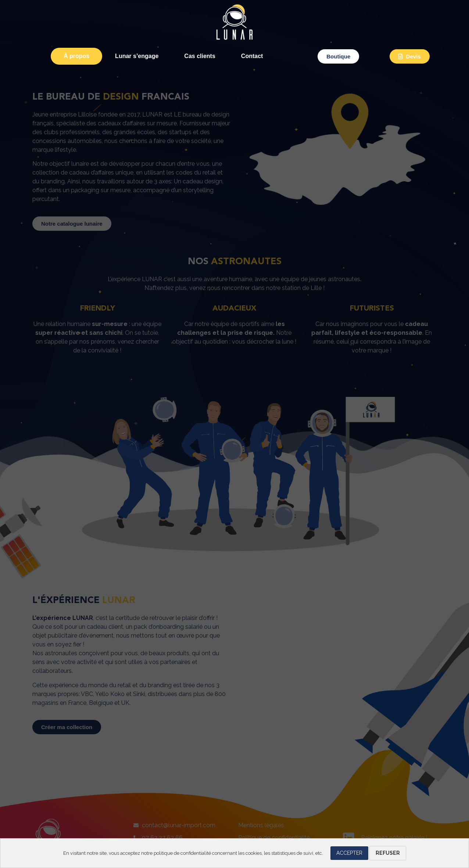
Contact (252, 56)
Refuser (388, 853)
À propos (76, 56)
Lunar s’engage (137, 56)
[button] (338, 56)
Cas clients (200, 56)
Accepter (349, 853)
